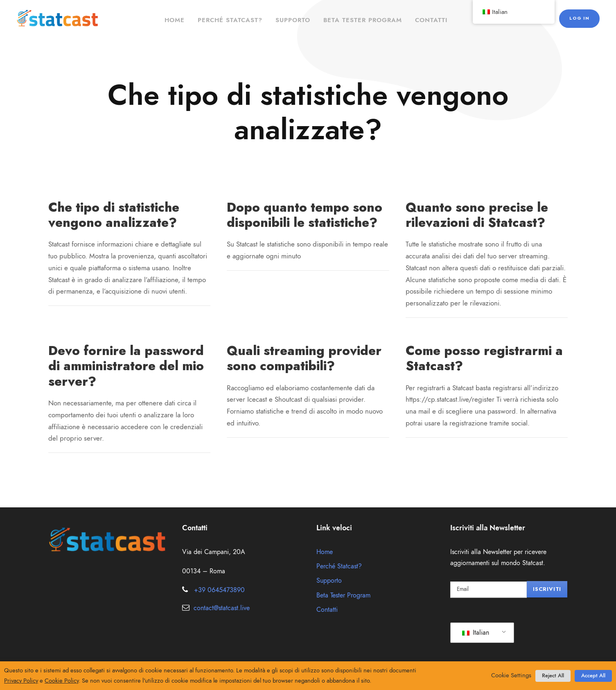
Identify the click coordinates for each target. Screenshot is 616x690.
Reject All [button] (553, 676)
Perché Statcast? (230, 20)
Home (175, 20)
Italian (476, 633)
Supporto (293, 20)
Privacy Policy (21, 681)
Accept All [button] (593, 676)
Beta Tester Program (363, 20)
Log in (580, 18)
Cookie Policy (62, 681)
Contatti (431, 20)
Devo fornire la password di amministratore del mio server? (125, 366)
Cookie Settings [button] (511, 675)
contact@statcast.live (222, 608)
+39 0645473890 (219, 590)
